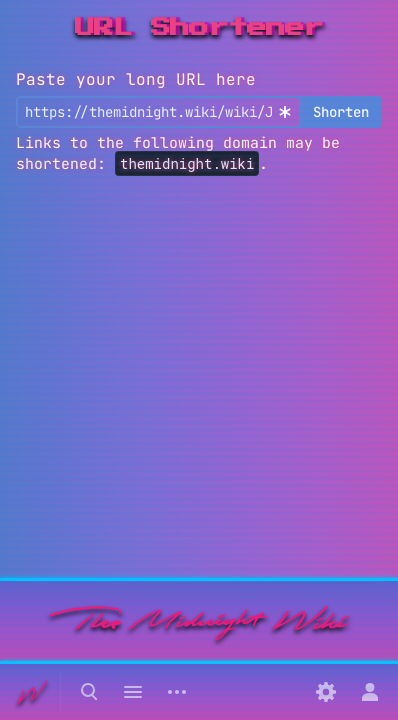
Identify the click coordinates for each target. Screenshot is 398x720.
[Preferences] (326, 692)
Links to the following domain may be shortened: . (178, 153)
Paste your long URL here (136, 79)
